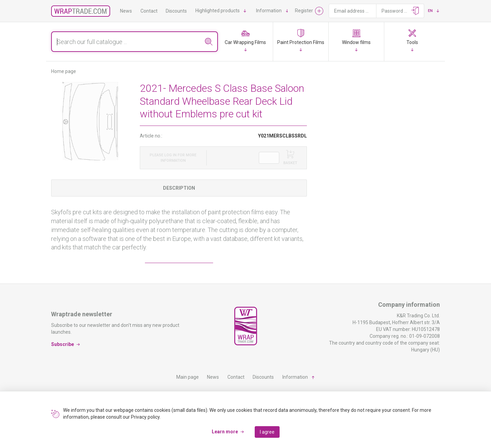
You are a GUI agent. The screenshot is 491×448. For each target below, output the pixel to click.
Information (269, 11)
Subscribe (63, 344)
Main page (188, 377)
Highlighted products (218, 11)
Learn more (225, 432)
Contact (149, 11)
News (126, 11)
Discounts (176, 11)
